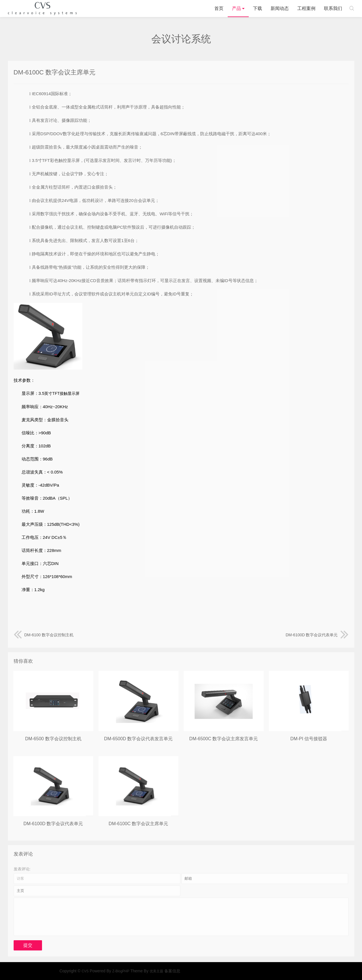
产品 (237, 8)
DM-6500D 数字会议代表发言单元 (139, 739)
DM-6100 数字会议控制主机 (44, 635)
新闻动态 (280, 8)
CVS (42, 9)
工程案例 (306, 8)
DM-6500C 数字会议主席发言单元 (224, 739)
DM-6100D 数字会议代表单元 (317, 635)
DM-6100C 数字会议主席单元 (139, 824)
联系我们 (333, 8)
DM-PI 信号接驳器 (309, 739)
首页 (219, 8)
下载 (258, 8)
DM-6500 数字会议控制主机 (53, 739)
